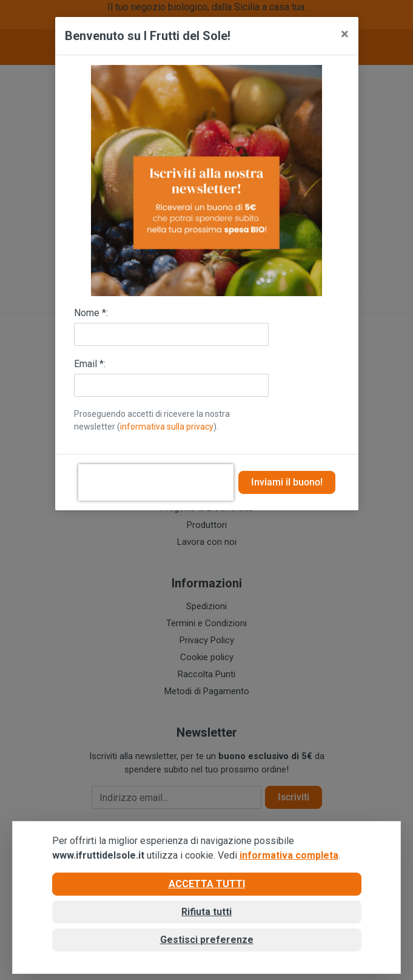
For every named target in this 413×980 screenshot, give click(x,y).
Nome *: (91, 313)
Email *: (90, 364)
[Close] (345, 34)
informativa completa (289, 855)
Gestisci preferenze (207, 940)
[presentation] (156, 482)
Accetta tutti (207, 884)
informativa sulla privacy (167, 427)
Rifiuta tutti (207, 912)
